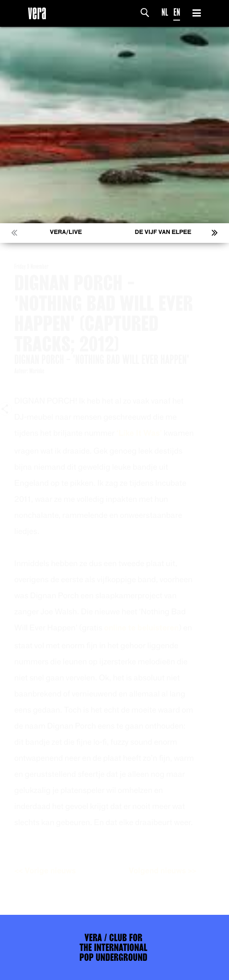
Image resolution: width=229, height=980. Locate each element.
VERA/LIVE (66, 232)
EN (177, 12)
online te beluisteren (150, 628)
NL (165, 12)
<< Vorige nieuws (53, 871)
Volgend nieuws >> (171, 871)
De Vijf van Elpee (163, 232)
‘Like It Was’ (147, 433)
